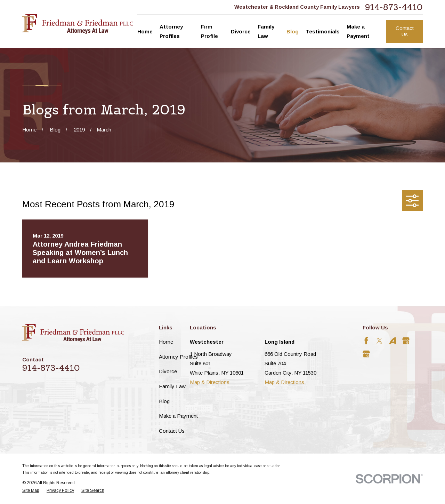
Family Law (172, 386)
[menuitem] (31, 491)
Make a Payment (178, 416)
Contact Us (405, 31)
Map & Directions (210, 382)
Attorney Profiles (178, 357)
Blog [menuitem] (293, 31)
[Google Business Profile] (406, 341)
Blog (164, 401)
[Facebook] (366, 341)
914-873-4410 (394, 7)
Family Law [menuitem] (266, 31)
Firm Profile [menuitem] (209, 31)
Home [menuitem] (145, 31)
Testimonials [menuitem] (323, 31)
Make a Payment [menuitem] (358, 31)
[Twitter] (379, 341)
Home (166, 342)
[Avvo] (393, 341)
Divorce (168, 371)
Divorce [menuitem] (241, 31)
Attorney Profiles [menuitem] (171, 31)
